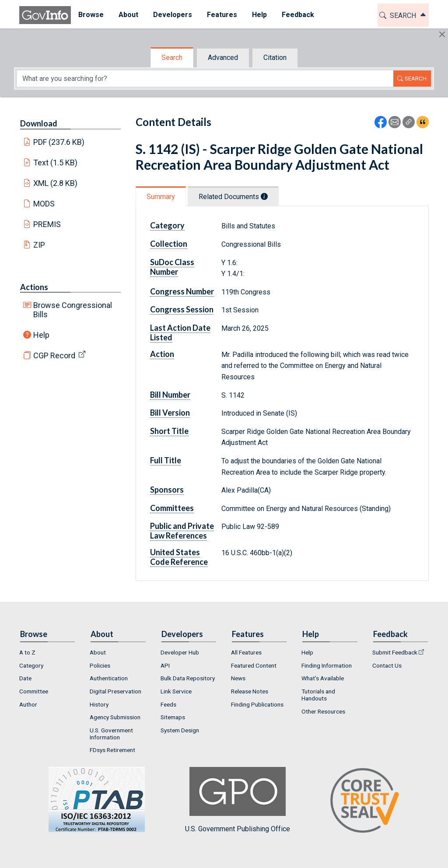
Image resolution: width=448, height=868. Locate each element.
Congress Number (182, 291)
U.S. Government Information (111, 734)
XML (56, 183)
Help (41, 335)
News (238, 678)
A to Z (27, 652)
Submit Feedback (395, 652)
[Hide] (442, 34)
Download (39, 123)
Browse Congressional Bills (73, 310)
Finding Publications (257, 704)
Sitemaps (173, 717)
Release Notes (250, 691)
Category (167, 225)
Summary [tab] (161, 197)
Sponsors (167, 490)
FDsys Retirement (112, 750)
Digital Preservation (115, 691)
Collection (169, 244)
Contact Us (387, 665)
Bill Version (170, 413)
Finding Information (327, 665)
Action (162, 354)
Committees (172, 508)
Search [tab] (172, 58)
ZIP (39, 245)
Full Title (166, 460)
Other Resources (323, 711)
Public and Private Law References (182, 531)
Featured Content (254, 665)
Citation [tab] (275, 58)
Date (25, 678)
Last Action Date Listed (180, 332)
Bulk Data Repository (188, 678)
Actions (34, 287)
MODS (44, 204)
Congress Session (182, 309)
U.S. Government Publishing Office (238, 800)
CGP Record (54, 355)
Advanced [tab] (223, 58)
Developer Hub (180, 652)
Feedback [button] (298, 15)
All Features (246, 652)
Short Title (169, 431)
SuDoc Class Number (172, 267)
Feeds (168, 704)
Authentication (109, 678)
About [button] (128, 15)
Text (56, 163)
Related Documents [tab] (233, 197)
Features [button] (222, 15)
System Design (180, 730)
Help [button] (259, 15)
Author (28, 704)
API (165, 665)
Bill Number (170, 395)
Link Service (176, 691)
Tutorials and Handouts (318, 695)
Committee (34, 691)
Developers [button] (173, 15)
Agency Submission (115, 717)
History (99, 704)
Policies (100, 665)
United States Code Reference (179, 557)
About (98, 652)
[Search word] (205, 79)
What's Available (323, 678)
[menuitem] (91, 15)
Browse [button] (91, 15)
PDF (59, 142)
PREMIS (47, 224)
